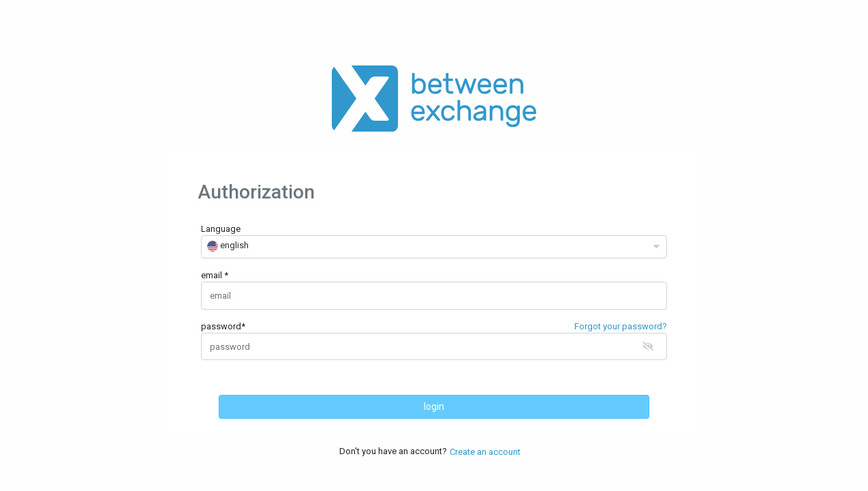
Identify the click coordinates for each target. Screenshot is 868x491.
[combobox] (434, 247)
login (434, 406)
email (213, 275)
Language (221, 229)
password (223, 326)
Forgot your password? (621, 326)
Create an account (485, 452)
